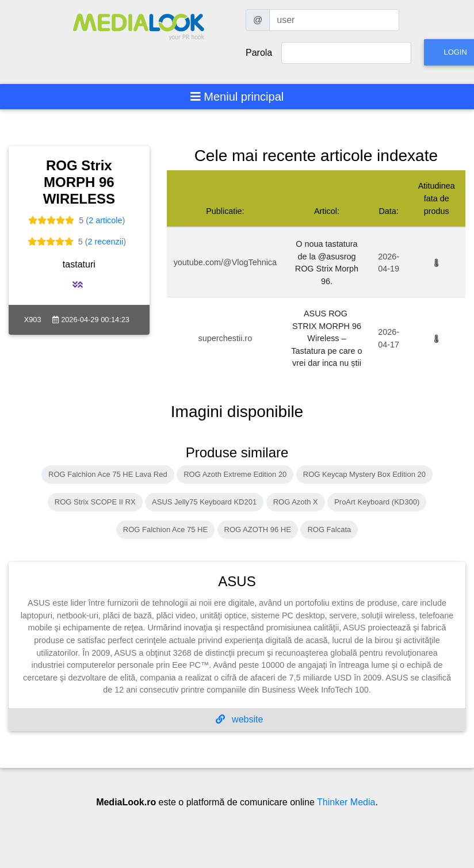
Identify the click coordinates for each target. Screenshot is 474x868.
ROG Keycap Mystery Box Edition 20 (364, 474)
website (240, 719)
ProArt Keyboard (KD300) (377, 502)
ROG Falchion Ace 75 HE (165, 529)
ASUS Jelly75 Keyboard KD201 (204, 502)
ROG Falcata (329, 529)
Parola (259, 53)
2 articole (105, 220)
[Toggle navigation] (237, 97)
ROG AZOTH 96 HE (258, 529)
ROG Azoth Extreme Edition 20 (235, 474)
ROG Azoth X (296, 502)
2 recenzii (106, 242)
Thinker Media (346, 802)
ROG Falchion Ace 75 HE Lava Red (108, 474)
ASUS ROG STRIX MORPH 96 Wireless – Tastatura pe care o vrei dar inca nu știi (326, 338)
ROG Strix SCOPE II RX (95, 502)
